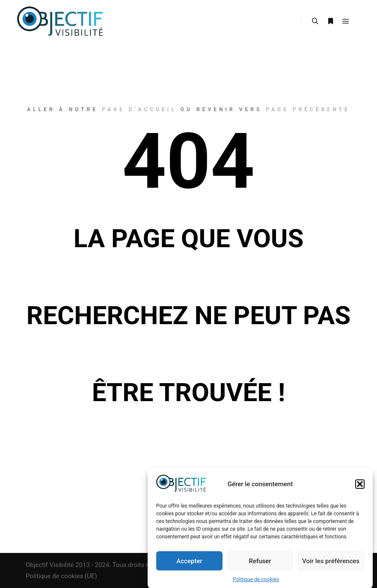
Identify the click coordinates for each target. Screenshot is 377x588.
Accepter (189, 564)
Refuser (260, 564)
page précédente (308, 109)
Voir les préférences (331, 564)
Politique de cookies (256, 583)
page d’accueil (139, 109)
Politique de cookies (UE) (61, 576)
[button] (360, 488)
